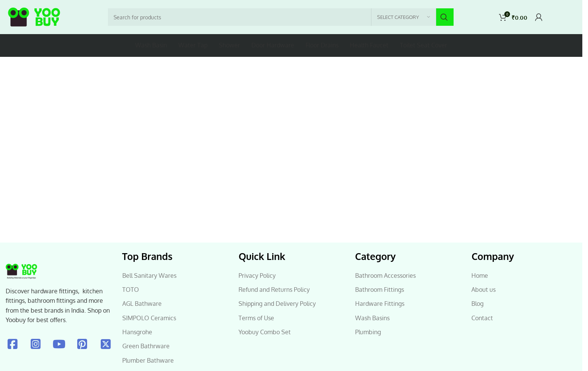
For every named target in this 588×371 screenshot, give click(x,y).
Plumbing (368, 332)
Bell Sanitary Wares (149, 276)
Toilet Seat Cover (423, 45)
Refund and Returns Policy (274, 290)
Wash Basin (151, 45)
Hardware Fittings (380, 304)
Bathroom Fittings (380, 290)
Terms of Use (256, 318)
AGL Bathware (142, 304)
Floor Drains (322, 45)
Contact (482, 318)
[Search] (281, 17)
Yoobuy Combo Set (265, 332)
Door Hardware (273, 45)
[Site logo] (34, 17)
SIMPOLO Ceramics (149, 318)
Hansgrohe (137, 332)
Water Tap (193, 45)
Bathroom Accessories (385, 276)
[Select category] (404, 17)
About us (484, 290)
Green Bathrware (146, 346)
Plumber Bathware (148, 360)
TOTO (131, 290)
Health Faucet (369, 45)
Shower (229, 45)
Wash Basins (372, 318)
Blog (477, 304)
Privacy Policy (257, 276)
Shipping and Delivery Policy (277, 304)
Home (480, 276)
